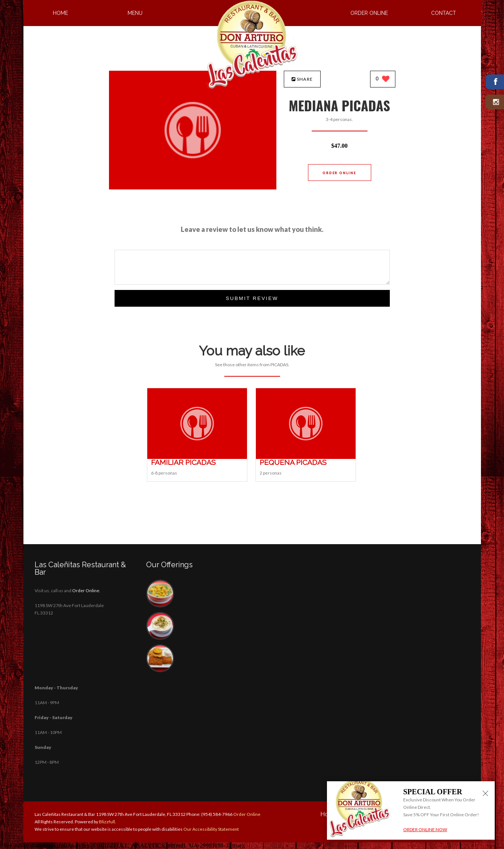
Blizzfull (107, 822)
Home (60, 13)
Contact (444, 13)
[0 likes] (383, 79)
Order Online (369, 13)
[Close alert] (485, 794)
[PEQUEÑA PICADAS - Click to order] (306, 457)
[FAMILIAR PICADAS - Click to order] (197, 457)
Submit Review (252, 298)
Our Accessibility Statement (211, 829)
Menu (135, 13)
